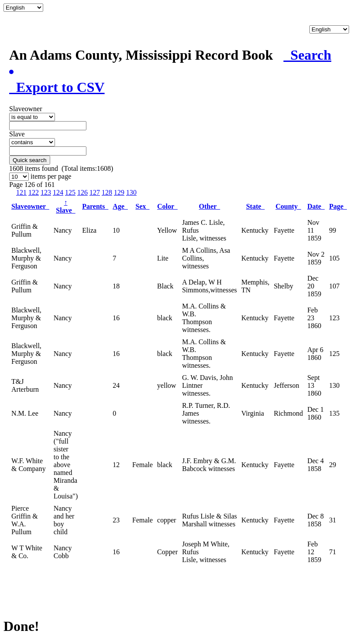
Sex (143, 206)
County (288, 206)
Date (316, 206)
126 (82, 192)
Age (120, 206)
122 (34, 192)
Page (338, 206)
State (255, 206)
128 (107, 192)
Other (210, 206)
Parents (95, 206)
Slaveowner (30, 206)
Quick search (30, 160)
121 (21, 192)
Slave (65, 206)
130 (131, 192)
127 (95, 192)
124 (58, 192)
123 (46, 192)
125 (70, 192)
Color (167, 206)
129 (119, 192)
